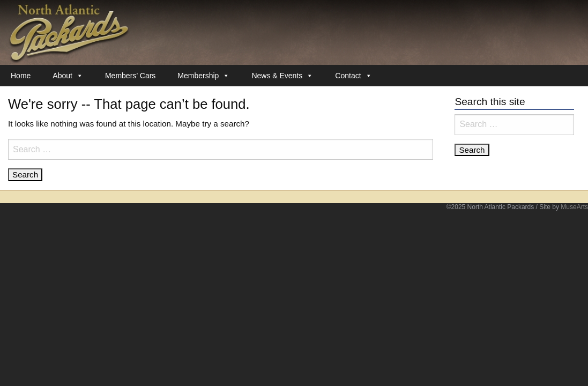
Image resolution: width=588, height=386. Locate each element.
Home (21, 76)
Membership (203, 76)
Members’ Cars (130, 76)
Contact (353, 76)
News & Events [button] (282, 76)
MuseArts (574, 207)
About (68, 76)
